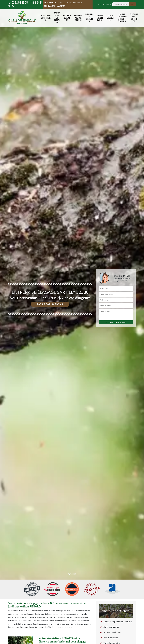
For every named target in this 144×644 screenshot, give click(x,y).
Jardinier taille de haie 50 (100, 18)
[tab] (72, 322)
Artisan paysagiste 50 (111, 18)
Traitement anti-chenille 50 (134, 18)
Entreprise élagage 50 (67, 18)
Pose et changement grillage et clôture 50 (122, 18)
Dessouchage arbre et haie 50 (46, 18)
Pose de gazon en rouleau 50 (57, 18)
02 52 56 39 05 (18, 2)
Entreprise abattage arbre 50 (78, 18)
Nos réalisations (50, 304)
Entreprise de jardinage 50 (89, 18)
